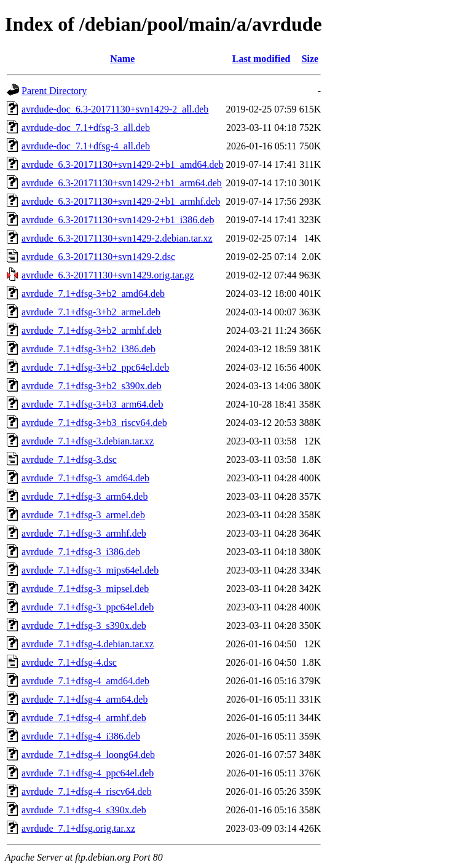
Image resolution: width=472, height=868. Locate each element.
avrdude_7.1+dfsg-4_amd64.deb (85, 681)
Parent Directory (54, 91)
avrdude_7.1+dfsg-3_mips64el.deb (90, 570)
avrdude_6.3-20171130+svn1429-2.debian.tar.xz (117, 238)
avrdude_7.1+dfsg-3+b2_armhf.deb (92, 330)
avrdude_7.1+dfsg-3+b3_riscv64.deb (94, 423)
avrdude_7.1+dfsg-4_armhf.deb (84, 718)
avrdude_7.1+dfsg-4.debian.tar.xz (88, 644)
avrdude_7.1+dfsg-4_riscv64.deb (87, 791)
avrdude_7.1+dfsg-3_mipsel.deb (85, 589)
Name (122, 59)
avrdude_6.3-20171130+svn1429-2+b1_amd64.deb (123, 164)
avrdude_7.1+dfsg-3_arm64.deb (85, 496)
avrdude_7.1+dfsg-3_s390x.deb (84, 625)
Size (310, 59)
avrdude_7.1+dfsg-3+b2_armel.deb (91, 312)
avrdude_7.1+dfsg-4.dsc (69, 662)
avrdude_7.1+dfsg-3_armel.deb (83, 515)
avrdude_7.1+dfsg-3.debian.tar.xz (88, 441)
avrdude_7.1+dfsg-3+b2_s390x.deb (92, 386)
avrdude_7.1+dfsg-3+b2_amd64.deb (93, 294)
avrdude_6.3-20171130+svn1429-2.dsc (98, 257)
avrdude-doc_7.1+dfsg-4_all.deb (86, 146)
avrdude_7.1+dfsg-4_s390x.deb (84, 810)
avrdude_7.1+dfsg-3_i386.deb (81, 552)
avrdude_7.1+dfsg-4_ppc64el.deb (88, 773)
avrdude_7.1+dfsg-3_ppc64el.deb (88, 607)
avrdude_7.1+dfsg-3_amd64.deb (85, 478)
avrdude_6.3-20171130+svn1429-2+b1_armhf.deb (121, 201)
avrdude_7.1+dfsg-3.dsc (69, 460)
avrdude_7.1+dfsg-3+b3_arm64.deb (92, 404)
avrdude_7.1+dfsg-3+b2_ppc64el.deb (95, 367)
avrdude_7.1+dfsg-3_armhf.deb (84, 533)
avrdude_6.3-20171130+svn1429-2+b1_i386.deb (118, 220)
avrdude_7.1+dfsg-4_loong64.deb (88, 755)
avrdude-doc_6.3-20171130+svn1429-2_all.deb (115, 109)
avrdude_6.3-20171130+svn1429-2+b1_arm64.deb (122, 183)
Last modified (262, 59)
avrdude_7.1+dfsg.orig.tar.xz (78, 828)
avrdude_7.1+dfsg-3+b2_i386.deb (88, 349)
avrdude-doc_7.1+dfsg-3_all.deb (86, 128)
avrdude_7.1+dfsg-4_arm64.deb (85, 699)
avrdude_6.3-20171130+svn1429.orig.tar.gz (108, 275)
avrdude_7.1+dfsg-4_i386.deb (81, 736)
